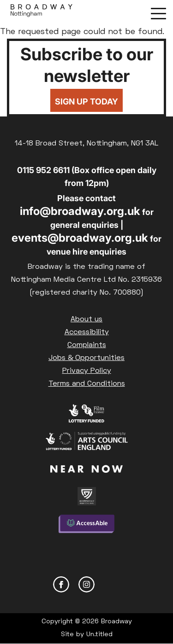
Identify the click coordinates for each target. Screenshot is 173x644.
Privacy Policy (87, 371)
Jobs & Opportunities (86, 358)
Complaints (87, 345)
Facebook (61, 584)
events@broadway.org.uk (80, 238)
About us (86, 319)
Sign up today (86, 102)
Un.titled (99, 635)
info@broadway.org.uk (80, 211)
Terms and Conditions (87, 384)
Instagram (86, 584)
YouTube (112, 584)
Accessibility (87, 332)
